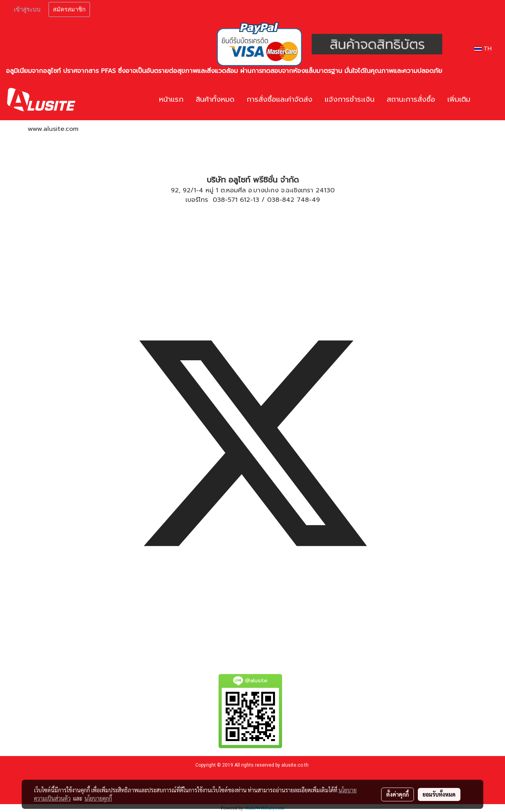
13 (256, 200)
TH (483, 49)
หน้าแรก (171, 99)
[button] (488, 100)
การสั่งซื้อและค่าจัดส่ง (280, 99)
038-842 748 (288, 200)
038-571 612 (231, 200)
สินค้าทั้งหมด (215, 99)
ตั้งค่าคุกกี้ (397, 794)
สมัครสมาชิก (69, 9)
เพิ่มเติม (459, 99)
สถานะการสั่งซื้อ (411, 99)
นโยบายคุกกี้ (98, 798)
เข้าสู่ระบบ (27, 9)
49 (316, 200)
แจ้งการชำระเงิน (350, 99)
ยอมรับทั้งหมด (439, 794)
